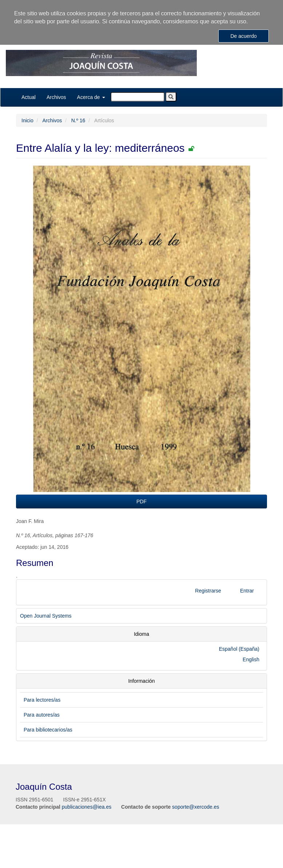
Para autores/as (42, 715)
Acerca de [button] (91, 97)
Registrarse (208, 591)
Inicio (27, 120)
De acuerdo (243, 36)
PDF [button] (141, 502)
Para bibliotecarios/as (48, 730)
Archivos (56, 97)
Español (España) (239, 649)
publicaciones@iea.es (87, 807)
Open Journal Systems (46, 616)
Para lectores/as (42, 700)
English (251, 659)
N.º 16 (78, 120)
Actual (29, 97)
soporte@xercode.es (196, 807)
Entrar (247, 591)
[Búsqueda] (137, 97)
